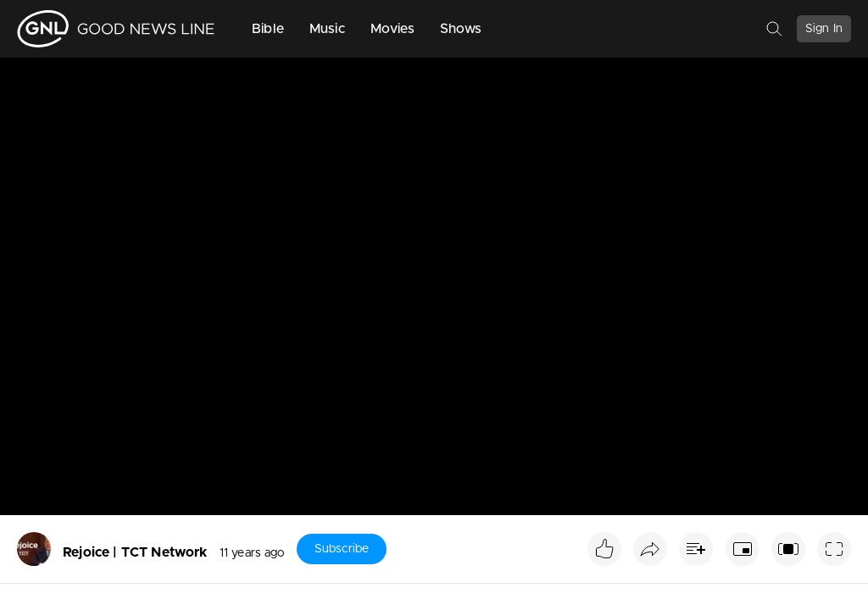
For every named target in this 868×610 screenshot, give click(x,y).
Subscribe (342, 549)
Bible (268, 29)
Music (327, 29)
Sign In (824, 29)
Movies (392, 29)
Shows (461, 29)
